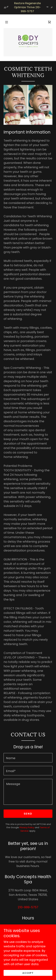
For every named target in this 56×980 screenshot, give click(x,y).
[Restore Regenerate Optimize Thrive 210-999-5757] (28, 7)
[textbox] (28, 758)
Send (28, 814)
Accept (28, 973)
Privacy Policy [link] (27, 827)
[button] (7, 22)
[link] (49, 22)
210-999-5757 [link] (28, 907)
